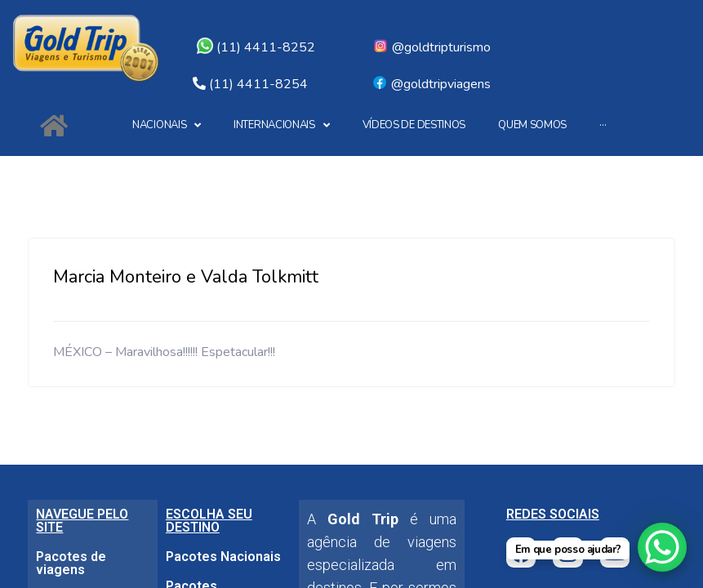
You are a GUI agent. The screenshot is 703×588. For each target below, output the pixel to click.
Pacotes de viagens (71, 563)
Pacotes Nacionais (223, 557)
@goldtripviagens (431, 84)
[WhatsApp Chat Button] (662, 547)
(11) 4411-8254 (258, 84)
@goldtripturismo (432, 47)
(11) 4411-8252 (256, 47)
